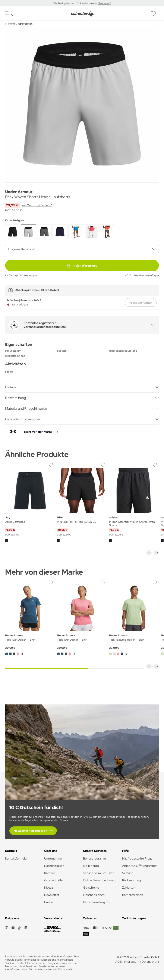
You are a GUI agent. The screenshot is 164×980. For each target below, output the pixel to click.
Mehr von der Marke (38, 432)
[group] (82, 104)
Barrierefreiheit (133, 895)
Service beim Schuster (98, 873)
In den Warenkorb (82, 266)
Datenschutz (150, 962)
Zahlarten (129, 888)
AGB (119, 962)
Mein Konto (91, 866)
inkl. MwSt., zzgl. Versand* (37, 205)
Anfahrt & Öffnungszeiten (140, 866)
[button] (149, 553)
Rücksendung (132, 880)
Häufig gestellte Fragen (138, 858)
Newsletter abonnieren (30, 831)
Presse (49, 902)
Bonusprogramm (95, 858)
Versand (128, 873)
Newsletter (52, 895)
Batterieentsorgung (97, 902)
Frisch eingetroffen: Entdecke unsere (75, 3)
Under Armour (19, 192)
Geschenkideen (94, 895)
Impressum (132, 962)
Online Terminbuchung (99, 880)
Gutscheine (91, 888)
